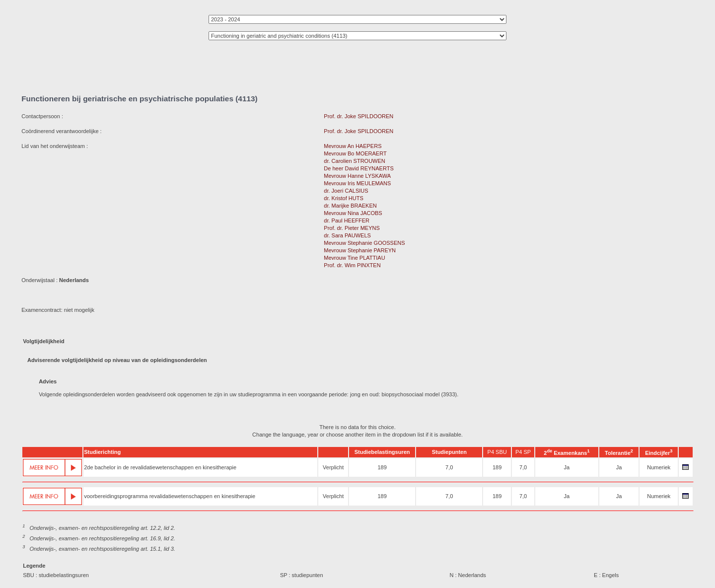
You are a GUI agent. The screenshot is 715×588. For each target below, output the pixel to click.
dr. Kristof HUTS (343, 198)
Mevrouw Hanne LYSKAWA (357, 176)
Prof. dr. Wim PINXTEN (352, 265)
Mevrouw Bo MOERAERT (355, 153)
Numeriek (659, 467)
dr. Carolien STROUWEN (354, 161)
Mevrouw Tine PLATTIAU (354, 258)
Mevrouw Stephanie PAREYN (360, 250)
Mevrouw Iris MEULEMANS (357, 183)
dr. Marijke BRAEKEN (350, 206)
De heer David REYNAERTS (358, 168)
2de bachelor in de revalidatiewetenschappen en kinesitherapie (160, 467)
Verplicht (333, 467)
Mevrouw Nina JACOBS (353, 213)
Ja (567, 467)
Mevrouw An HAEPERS (353, 146)
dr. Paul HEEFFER (347, 220)
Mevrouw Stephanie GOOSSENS (364, 243)
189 (382, 467)
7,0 (449, 467)
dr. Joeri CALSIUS (346, 191)
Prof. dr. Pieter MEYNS (352, 228)
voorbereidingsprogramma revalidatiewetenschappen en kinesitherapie (170, 496)
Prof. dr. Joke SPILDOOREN (358, 116)
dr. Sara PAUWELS (347, 235)
